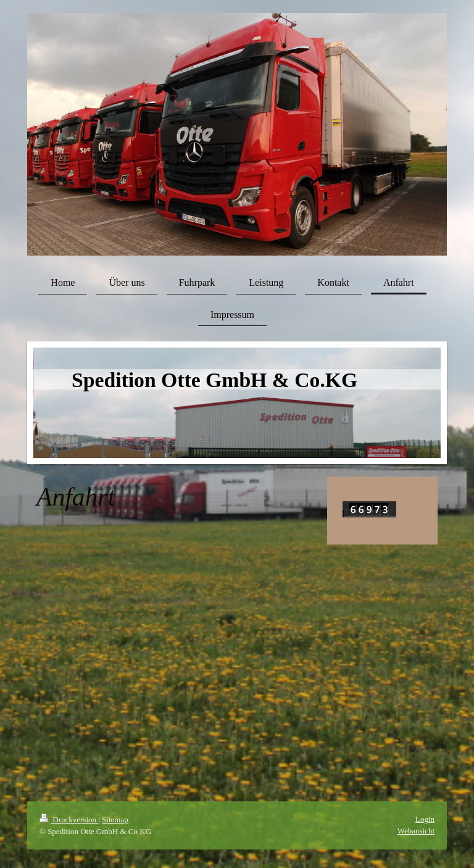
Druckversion (69, 820)
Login (425, 819)
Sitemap (115, 820)
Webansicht (416, 831)
